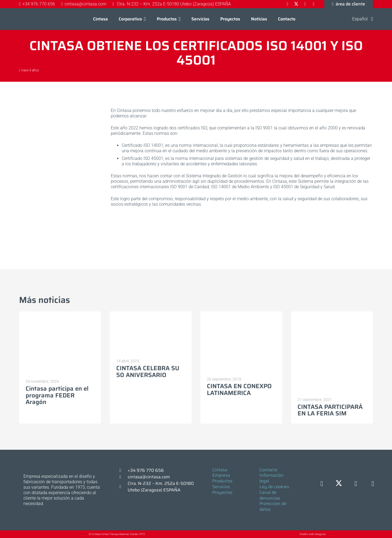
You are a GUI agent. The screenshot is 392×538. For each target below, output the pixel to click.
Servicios (221, 487)
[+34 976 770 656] (123, 470)
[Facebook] (322, 484)
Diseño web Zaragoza (313, 534)
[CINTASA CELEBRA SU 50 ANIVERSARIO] (151, 333)
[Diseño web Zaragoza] (287, 534)
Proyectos (222, 492)
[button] (144, 19)
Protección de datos (273, 506)
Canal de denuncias (270, 495)
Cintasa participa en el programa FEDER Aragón (57, 395)
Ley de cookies (274, 487)
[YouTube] (373, 484)
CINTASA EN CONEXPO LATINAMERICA (239, 390)
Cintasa (220, 470)
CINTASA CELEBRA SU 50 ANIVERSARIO (148, 372)
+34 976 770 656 (146, 470)
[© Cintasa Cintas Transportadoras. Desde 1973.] (83, 534)
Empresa (221, 475)
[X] (339, 484)
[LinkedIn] (356, 484)
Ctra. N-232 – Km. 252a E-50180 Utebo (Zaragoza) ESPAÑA (161, 487)
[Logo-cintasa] (31, 19)
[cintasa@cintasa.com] (123, 477)
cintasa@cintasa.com (149, 477)
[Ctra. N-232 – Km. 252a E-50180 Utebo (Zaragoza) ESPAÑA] (123, 487)
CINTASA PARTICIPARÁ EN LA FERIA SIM (330, 410)
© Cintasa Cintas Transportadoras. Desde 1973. (117, 534)
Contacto (268, 470)
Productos (222, 481)
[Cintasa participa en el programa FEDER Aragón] (60, 343)
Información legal (272, 478)
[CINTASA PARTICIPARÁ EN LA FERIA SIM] (332, 352)
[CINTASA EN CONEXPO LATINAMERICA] (241, 342)
